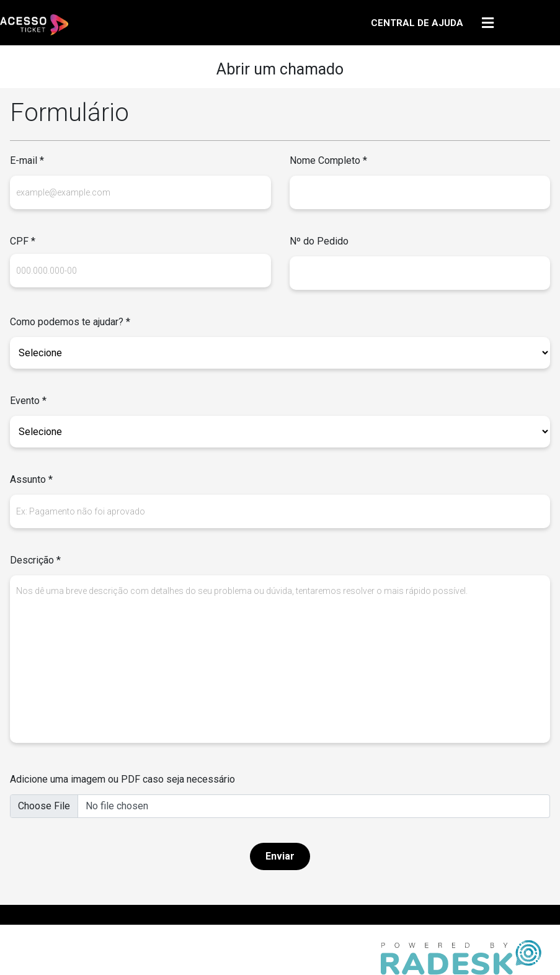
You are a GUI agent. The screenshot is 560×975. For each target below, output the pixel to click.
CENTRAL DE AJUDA (417, 23)
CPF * (23, 241)
